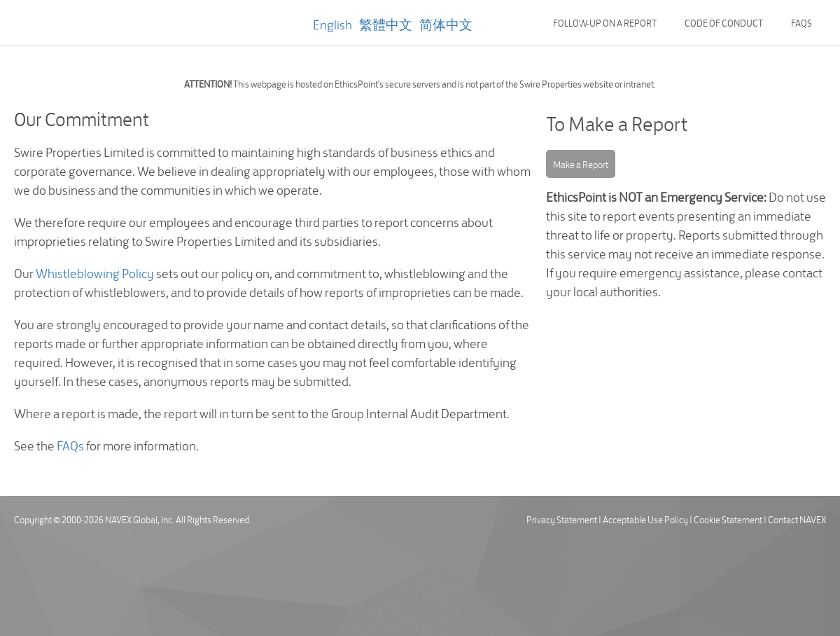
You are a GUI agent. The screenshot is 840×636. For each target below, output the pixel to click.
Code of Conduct (724, 22)
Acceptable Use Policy (645, 519)
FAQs (801, 22)
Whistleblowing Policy (95, 272)
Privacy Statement (562, 519)
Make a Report (581, 164)
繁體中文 (386, 23)
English (332, 23)
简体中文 (446, 23)
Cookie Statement (728, 519)
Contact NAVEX (797, 519)
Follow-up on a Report (605, 22)
